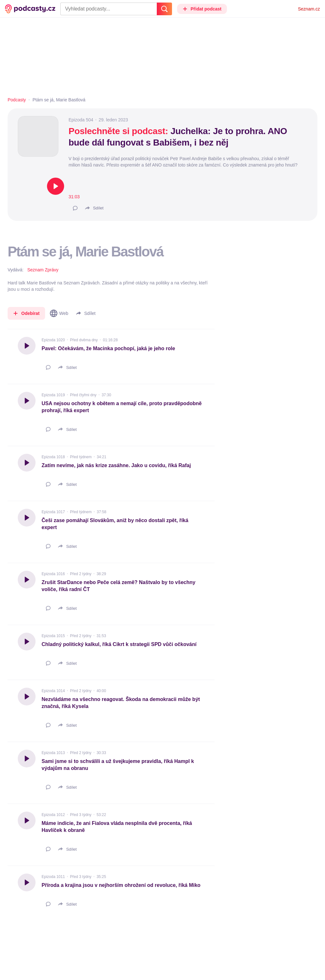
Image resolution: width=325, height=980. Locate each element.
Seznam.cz (309, 9)
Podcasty (17, 100)
